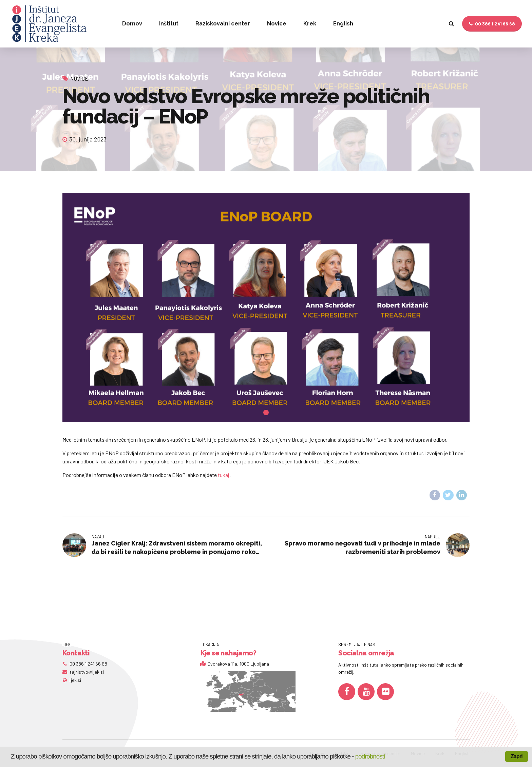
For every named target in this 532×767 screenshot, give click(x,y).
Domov (132, 24)
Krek (310, 24)
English (343, 24)
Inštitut (169, 24)
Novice (277, 24)
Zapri (517, 756)
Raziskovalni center (223, 24)
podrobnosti (370, 756)
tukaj (224, 475)
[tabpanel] (266, 308)
